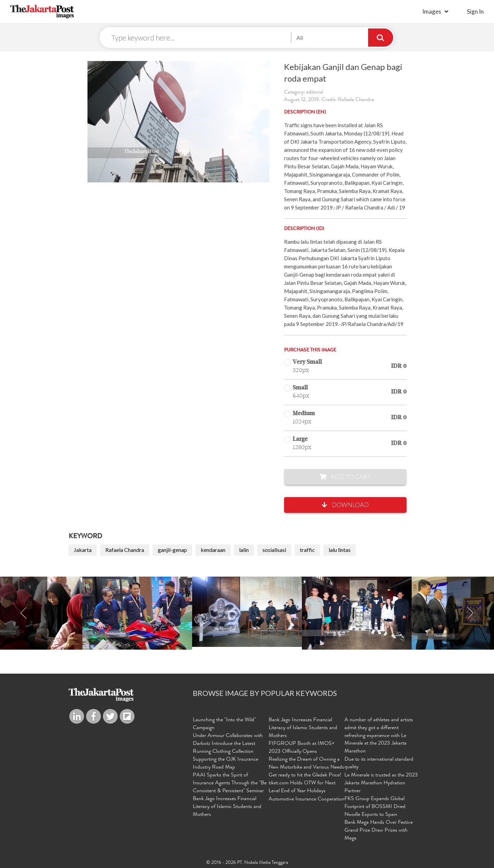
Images (432, 11)
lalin (244, 550)
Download (345, 505)
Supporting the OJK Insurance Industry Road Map (226, 764)
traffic (307, 550)
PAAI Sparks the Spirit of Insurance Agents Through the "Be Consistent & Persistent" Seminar (230, 783)
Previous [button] (24, 613)
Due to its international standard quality (379, 764)
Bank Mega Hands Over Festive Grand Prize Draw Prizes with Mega (379, 830)
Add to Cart (345, 477)
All (300, 38)
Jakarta (83, 550)
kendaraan (213, 550)
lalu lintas (340, 550)
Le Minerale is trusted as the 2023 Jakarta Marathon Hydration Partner (381, 783)
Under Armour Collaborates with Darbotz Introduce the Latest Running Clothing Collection (228, 744)
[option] (247, 612)
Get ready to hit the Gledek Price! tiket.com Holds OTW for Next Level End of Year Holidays (305, 783)
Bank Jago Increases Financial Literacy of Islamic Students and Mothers (227, 807)
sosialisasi (274, 550)
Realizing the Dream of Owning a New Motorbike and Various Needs (306, 764)
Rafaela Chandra (125, 550)
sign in (475, 11)
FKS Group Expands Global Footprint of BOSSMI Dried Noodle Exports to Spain (375, 807)
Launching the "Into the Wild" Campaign (224, 724)
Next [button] (470, 613)
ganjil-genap (172, 550)
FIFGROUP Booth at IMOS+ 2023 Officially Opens (302, 748)
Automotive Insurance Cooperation (307, 799)
